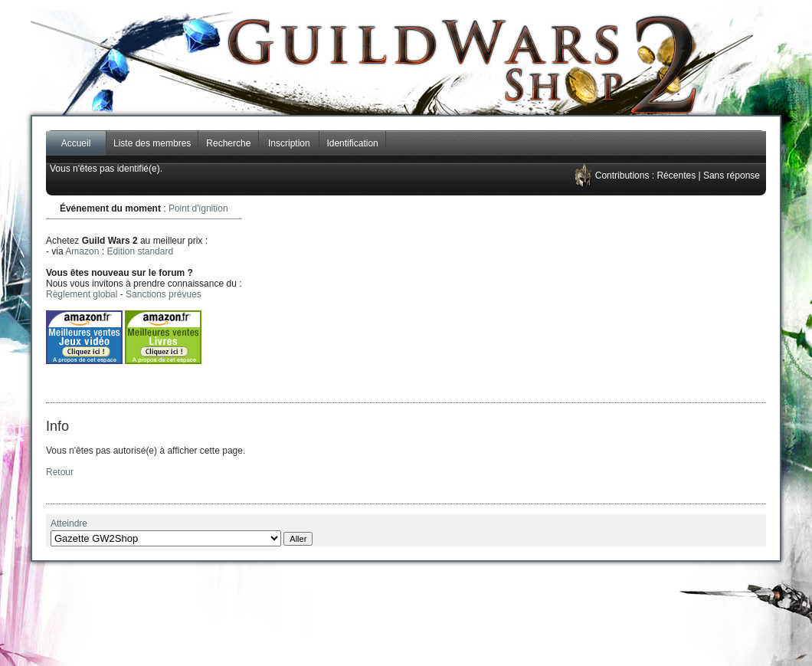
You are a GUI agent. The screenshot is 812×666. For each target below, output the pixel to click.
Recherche (228, 143)
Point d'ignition (198, 208)
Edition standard (140, 251)
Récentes (676, 176)
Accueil (76, 143)
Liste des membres (152, 143)
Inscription (289, 143)
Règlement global (82, 294)
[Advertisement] (556, 299)
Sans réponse (732, 176)
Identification (352, 143)
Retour (60, 472)
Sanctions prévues (164, 294)
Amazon (82, 251)
